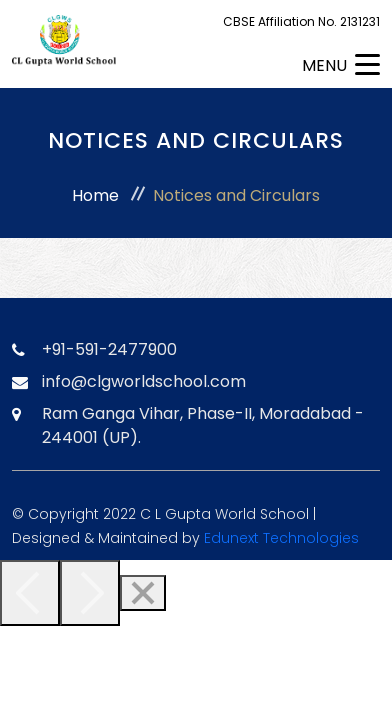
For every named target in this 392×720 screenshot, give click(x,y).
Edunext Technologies (281, 538)
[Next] (90, 593)
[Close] (143, 593)
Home (95, 195)
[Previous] (30, 593)
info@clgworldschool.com (144, 381)
